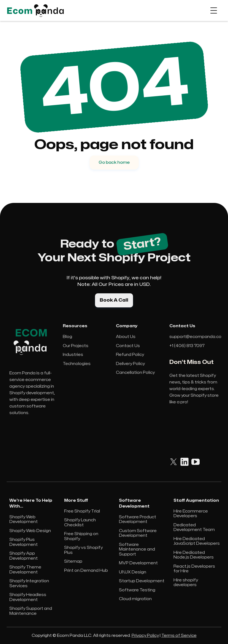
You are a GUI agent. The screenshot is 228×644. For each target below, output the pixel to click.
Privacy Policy (145, 636)
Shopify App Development (24, 556)
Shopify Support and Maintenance (31, 611)
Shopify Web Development (24, 520)
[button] (214, 10)
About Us (126, 337)
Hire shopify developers (186, 583)
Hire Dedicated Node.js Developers (194, 555)
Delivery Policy (130, 364)
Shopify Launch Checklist (80, 523)
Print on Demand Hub (86, 571)
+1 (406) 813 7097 (187, 346)
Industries (73, 355)
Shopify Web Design (30, 531)
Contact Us (128, 346)
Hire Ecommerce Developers (191, 514)
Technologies (77, 364)
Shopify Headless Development (28, 597)
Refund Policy (130, 355)
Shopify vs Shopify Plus (83, 550)
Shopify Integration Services (29, 583)
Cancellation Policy (135, 373)
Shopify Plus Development (24, 542)
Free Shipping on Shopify (81, 536)
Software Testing (137, 590)
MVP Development (138, 563)
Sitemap (73, 561)
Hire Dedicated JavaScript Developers (197, 541)
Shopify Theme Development (25, 570)
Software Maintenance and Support (137, 549)
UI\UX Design (133, 572)
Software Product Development (138, 520)
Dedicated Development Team (194, 528)
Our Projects (76, 346)
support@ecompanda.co (195, 337)
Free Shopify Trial (82, 511)
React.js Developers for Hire (194, 569)
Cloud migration (135, 599)
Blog (67, 337)
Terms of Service (179, 636)
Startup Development (142, 581)
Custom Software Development (138, 533)
